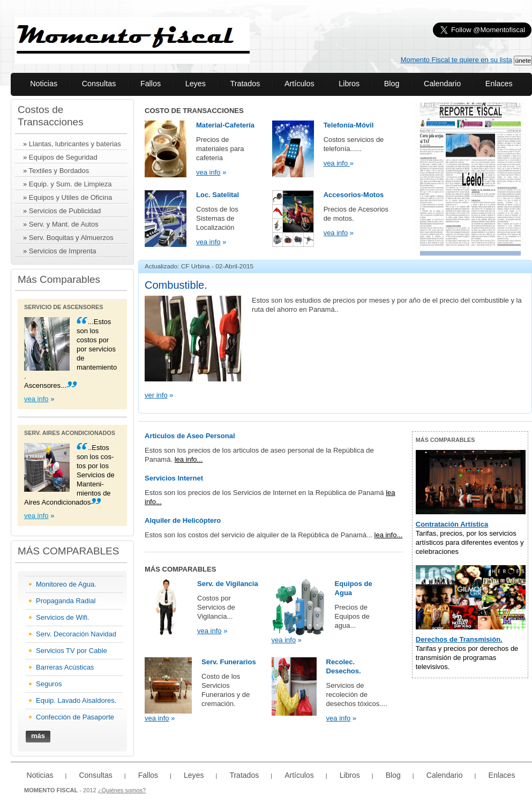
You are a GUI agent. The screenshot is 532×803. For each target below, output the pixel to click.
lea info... (189, 459)
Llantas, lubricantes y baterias (75, 144)
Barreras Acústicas (65, 667)
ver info (156, 395)
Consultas (99, 84)
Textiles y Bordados (59, 171)
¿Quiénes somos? (122, 790)
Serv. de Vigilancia (228, 584)
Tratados (245, 84)
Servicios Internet (174, 478)
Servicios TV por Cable (72, 651)
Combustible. (176, 285)
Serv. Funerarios (229, 662)
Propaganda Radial (66, 601)
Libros (349, 84)
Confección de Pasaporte (75, 717)
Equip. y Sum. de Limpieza (70, 184)
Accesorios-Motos (354, 195)
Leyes (196, 84)
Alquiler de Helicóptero (183, 520)
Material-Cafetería (225, 125)
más (38, 736)
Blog (392, 84)
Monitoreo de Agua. (66, 584)
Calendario (442, 84)
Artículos (299, 84)
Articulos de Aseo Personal (190, 436)
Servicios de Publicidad (65, 211)
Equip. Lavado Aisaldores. (76, 700)
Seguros (49, 684)
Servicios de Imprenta (63, 251)
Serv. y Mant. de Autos (64, 224)
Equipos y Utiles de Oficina (70, 197)
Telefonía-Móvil (349, 125)
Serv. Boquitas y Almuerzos (71, 238)
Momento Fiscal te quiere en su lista (456, 60)
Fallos (151, 84)
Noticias (44, 84)
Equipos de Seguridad (63, 157)
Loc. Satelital (218, 195)
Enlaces (499, 84)
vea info (36, 399)
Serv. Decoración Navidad (76, 634)
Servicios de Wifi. (63, 617)
